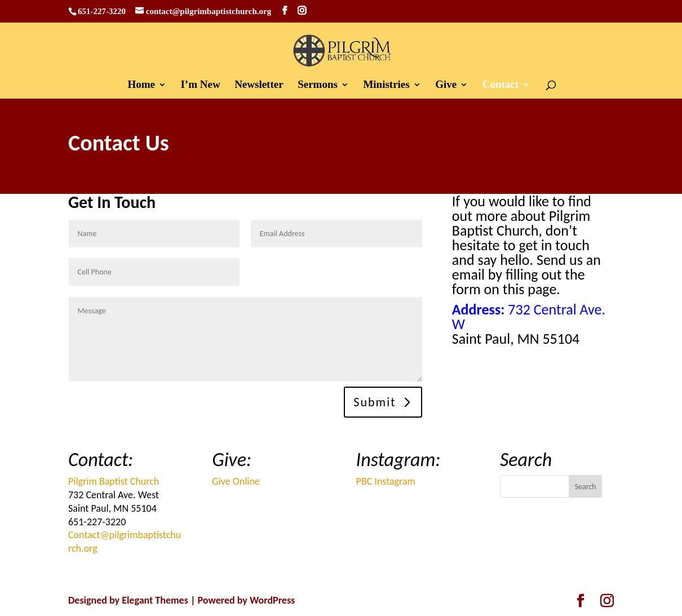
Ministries (386, 85)
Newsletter (259, 85)
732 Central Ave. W (529, 317)
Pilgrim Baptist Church (114, 481)
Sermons (318, 85)
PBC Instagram (386, 481)
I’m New (200, 85)
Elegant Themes (155, 600)
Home (141, 85)
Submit (375, 402)
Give (446, 85)
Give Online (236, 481)
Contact (501, 85)
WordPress (272, 600)
